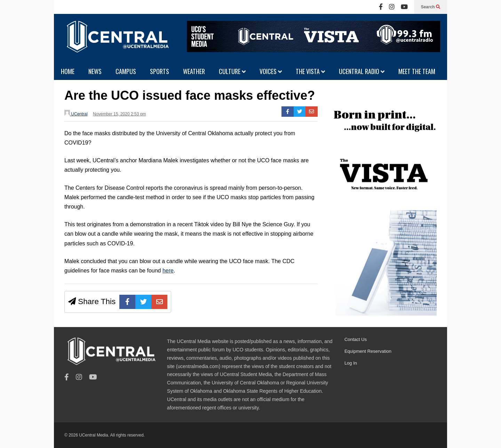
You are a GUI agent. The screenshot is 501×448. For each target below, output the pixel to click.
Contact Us (356, 339)
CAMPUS (126, 71)
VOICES (271, 71)
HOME (68, 71)
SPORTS (160, 71)
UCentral (76, 113)
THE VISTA (310, 71)
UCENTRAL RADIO (362, 71)
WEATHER (194, 71)
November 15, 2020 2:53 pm (119, 114)
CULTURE (232, 71)
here (168, 271)
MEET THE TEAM (417, 71)
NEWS (95, 71)
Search (431, 7)
